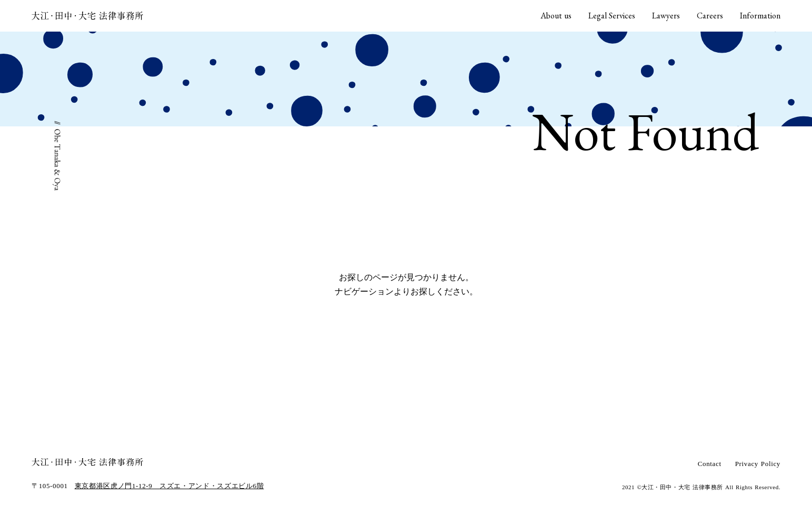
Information (760, 16)
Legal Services (612, 16)
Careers (710, 16)
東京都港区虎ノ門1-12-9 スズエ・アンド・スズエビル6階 (169, 486)
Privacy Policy (758, 464)
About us (556, 16)
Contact (710, 464)
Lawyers (666, 16)
